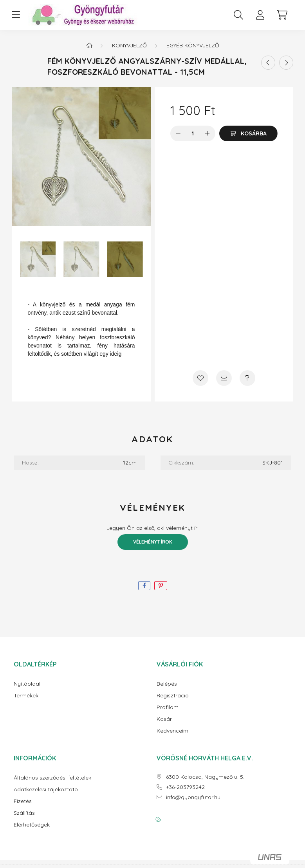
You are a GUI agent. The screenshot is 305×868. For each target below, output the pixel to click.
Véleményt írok (153, 542)
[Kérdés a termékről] (247, 378)
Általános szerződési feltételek (52, 778)
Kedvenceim (172, 731)
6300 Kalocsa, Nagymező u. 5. (205, 777)
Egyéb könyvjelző (193, 45)
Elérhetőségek (32, 825)
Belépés (167, 684)
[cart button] (282, 15)
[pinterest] (161, 586)
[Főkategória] (89, 45)
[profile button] (260, 15)
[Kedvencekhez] (200, 378)
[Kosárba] (248, 133)
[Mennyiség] (193, 133)
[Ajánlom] (224, 378)
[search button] (238, 15)
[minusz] (178, 133)
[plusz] (208, 133)
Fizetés (23, 801)
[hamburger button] (16, 15)
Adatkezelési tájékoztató (46, 790)
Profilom (168, 707)
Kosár (164, 719)
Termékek (26, 696)
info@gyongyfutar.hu (193, 797)
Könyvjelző (129, 45)
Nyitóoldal (27, 684)
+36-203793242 (185, 787)
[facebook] (144, 586)
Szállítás (24, 813)
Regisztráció (173, 696)
